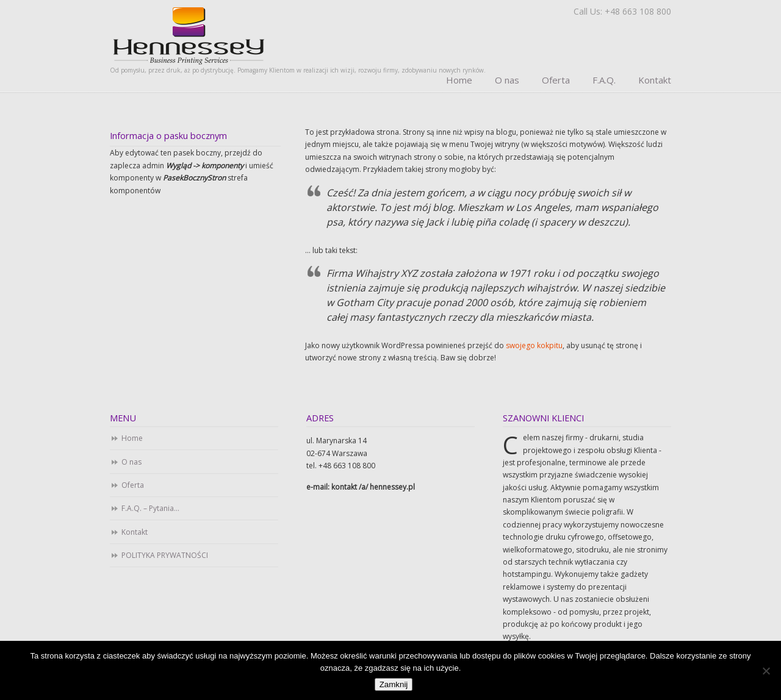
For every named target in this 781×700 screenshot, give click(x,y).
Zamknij (394, 684)
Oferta (133, 485)
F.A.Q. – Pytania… (150, 508)
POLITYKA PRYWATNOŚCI (165, 555)
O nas (131, 462)
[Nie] (766, 671)
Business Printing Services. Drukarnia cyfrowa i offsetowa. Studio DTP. (189, 35)
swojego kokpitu (534, 345)
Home (132, 438)
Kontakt (135, 532)
